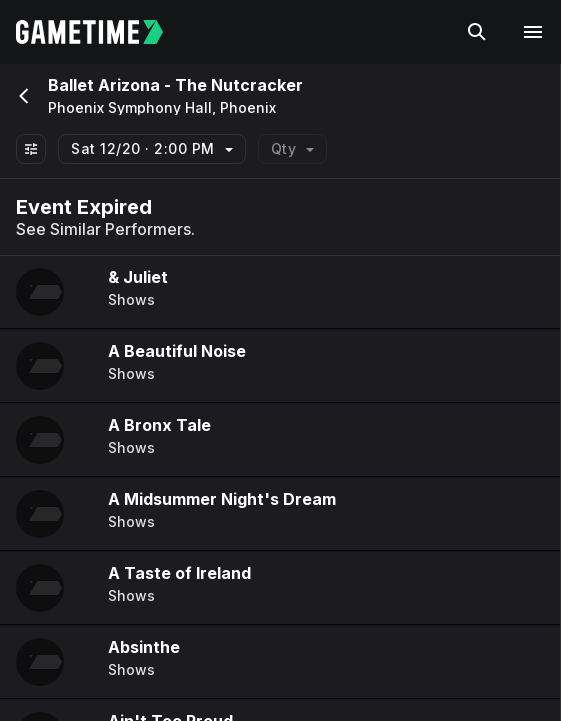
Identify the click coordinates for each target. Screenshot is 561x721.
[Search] (477, 32)
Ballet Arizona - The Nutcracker (175, 85)
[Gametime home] (101, 32)
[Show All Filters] (31, 149)
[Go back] (22, 96)
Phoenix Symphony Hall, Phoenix (162, 108)
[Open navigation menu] (533, 32)
